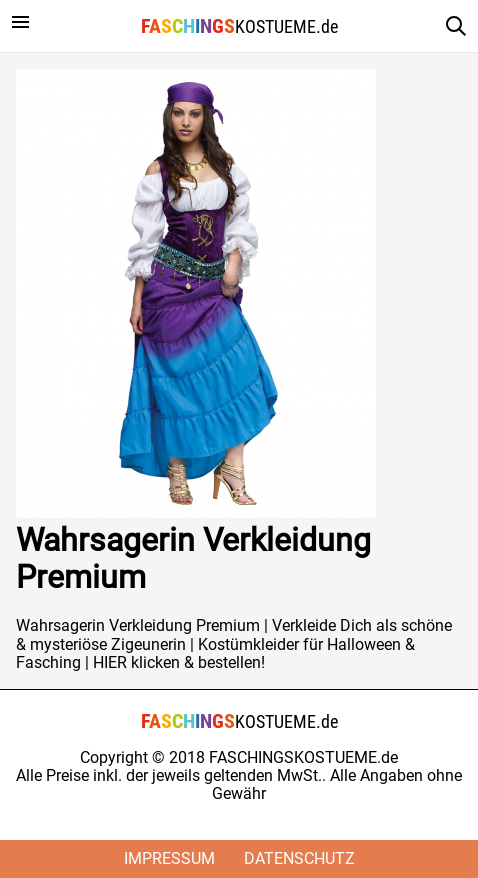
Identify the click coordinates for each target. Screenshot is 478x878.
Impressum (169, 858)
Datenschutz (299, 858)
